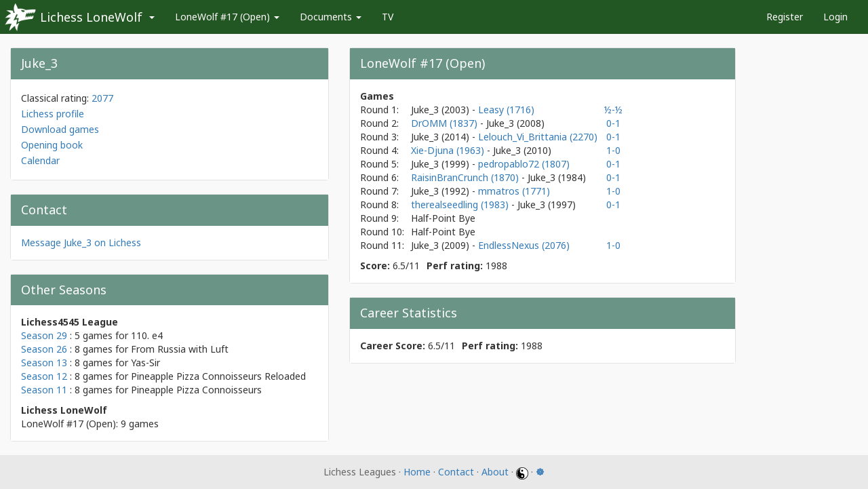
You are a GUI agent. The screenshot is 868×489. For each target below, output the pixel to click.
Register (785, 17)
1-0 (613, 150)
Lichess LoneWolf (91, 17)
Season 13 (44, 363)
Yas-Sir (145, 363)
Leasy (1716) (506, 110)
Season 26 (44, 349)
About (495, 472)
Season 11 (44, 390)
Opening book (52, 145)
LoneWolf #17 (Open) (227, 17)
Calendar (40, 160)
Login (835, 17)
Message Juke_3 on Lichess (81, 242)
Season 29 (44, 335)
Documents (331, 17)
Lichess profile (53, 114)
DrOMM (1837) (446, 123)
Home (417, 472)
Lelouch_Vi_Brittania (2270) (538, 137)
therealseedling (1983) (461, 204)
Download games (60, 129)
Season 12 (44, 376)
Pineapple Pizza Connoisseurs (196, 390)
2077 (102, 98)
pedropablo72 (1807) (524, 164)
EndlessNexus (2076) (524, 245)
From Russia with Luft (180, 349)
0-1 (613, 123)
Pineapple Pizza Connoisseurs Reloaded (218, 376)
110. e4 (147, 335)
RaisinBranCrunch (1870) (466, 177)
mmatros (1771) (514, 191)
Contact (456, 472)
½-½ (613, 110)
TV (388, 17)
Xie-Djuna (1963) (449, 150)
